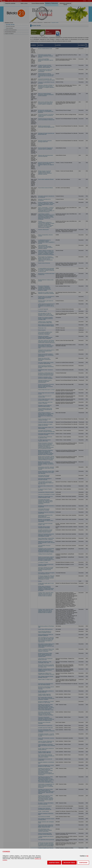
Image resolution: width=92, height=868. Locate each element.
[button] (54, 863)
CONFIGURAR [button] (83, 863)
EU (87, 856)
